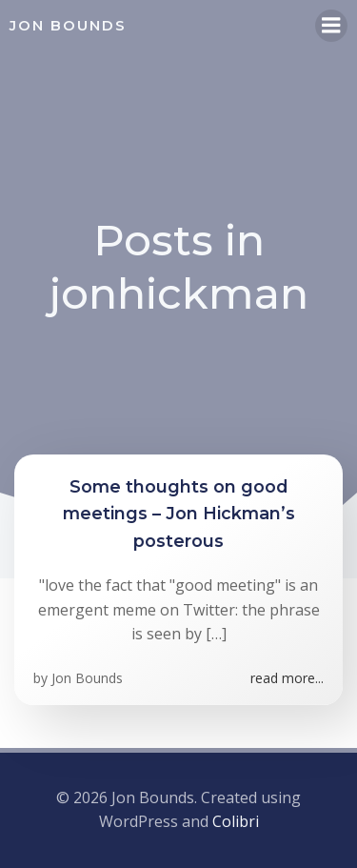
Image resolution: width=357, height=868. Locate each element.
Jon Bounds (87, 678)
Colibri (236, 821)
